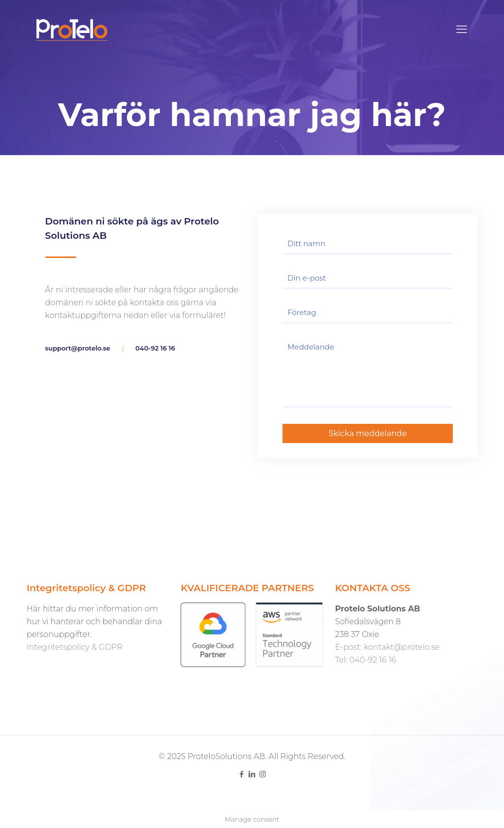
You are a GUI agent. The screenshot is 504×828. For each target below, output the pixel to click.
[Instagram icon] (263, 774)
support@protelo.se (78, 348)
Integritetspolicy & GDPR (75, 647)
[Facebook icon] (242, 774)
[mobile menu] (462, 30)
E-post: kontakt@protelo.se (387, 647)
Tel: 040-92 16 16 (366, 660)
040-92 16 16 (155, 348)
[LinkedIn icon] (252, 774)
